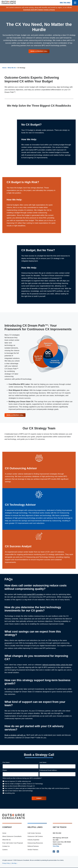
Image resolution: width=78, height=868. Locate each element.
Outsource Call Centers (35, 837)
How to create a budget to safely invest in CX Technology (24, 784)
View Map (56, 846)
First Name (9, 763)
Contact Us (6, 847)
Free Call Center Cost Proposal (13, 843)
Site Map (14, 864)
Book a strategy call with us (15, 735)
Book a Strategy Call (39, 51)
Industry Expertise (33, 840)
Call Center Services (34, 833)
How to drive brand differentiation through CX (20, 786)
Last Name (46, 763)
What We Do (12, 68)
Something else (10, 793)
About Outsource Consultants (12, 837)
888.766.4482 (65, 3)
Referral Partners (33, 847)
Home (4, 68)
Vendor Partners (33, 850)
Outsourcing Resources (35, 843)
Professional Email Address (51, 771)
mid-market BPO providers (33, 595)
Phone (8, 771)
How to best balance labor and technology (19, 791)
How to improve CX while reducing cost (18, 781)
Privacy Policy (6, 864)
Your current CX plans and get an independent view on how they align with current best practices (37, 789)
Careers (5, 850)
